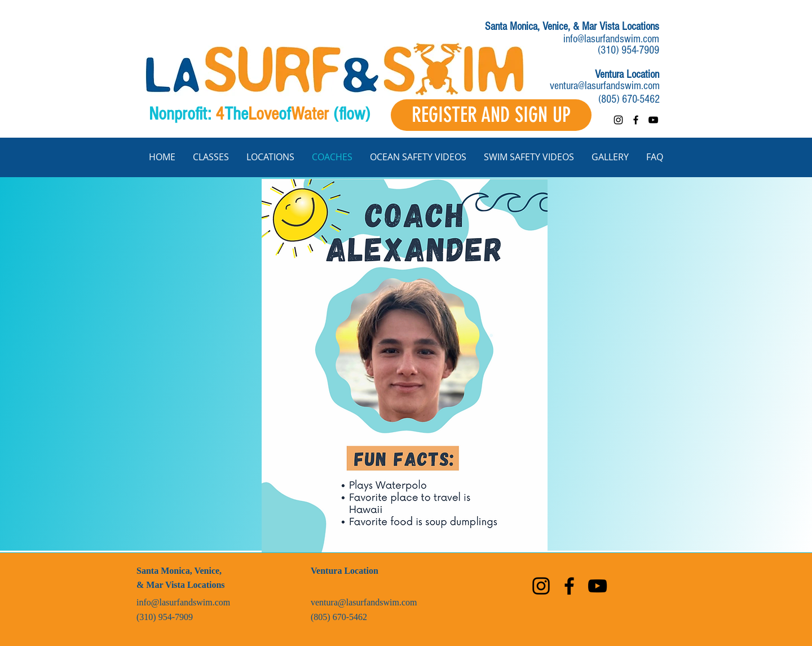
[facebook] (636, 120)
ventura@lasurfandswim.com (605, 86)
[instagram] (618, 120)
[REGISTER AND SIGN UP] (491, 115)
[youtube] (653, 120)
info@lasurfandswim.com (611, 39)
